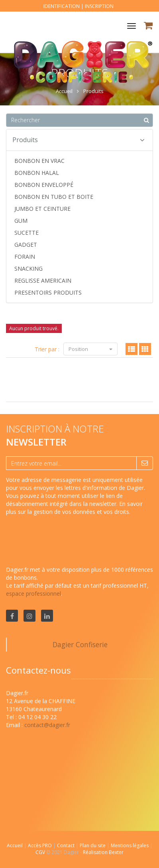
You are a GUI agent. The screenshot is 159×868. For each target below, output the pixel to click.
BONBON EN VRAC (39, 161)
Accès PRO (40, 845)
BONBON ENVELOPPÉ (44, 185)
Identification (62, 6)
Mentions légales (130, 845)
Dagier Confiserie (80, 644)
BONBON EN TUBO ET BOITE (54, 197)
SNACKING (28, 269)
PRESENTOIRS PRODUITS (48, 292)
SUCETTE (26, 233)
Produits (79, 140)
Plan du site (93, 845)
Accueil (15, 845)
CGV (41, 852)
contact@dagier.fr (47, 725)
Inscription (99, 6)
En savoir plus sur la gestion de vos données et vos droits (74, 508)
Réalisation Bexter (103, 852)
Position (90, 349)
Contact (66, 845)
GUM (21, 221)
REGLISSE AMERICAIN (43, 280)
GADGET (26, 245)
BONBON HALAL (37, 173)
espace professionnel (33, 594)
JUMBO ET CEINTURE (42, 209)
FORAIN (25, 257)
